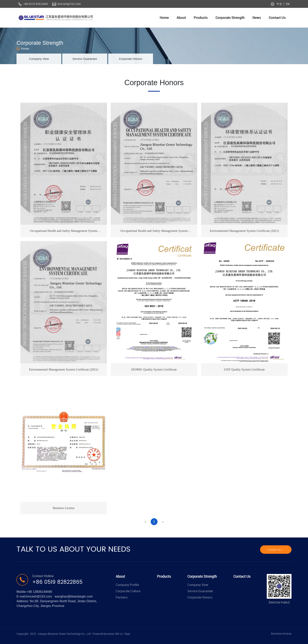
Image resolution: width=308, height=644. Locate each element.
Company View (39, 59)
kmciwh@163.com (69, 4)
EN (287, 4)
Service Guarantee (85, 59)
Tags (127, 634)
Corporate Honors (131, 59)
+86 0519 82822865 (36, 4)
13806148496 (42, 592)
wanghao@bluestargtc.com (74, 596)
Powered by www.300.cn (108, 634)
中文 (280, 4)
